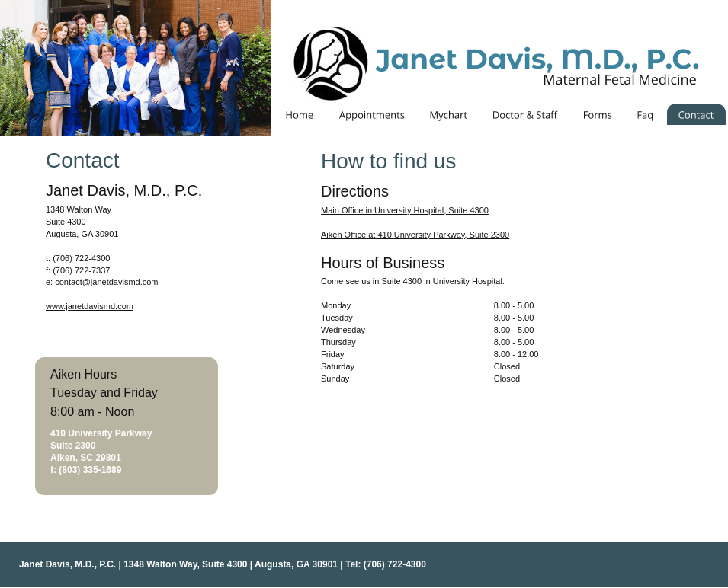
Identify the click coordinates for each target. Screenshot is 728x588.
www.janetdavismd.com (90, 306)
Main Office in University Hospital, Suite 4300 (405, 210)
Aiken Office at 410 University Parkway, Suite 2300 (415, 235)
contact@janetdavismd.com (106, 282)
